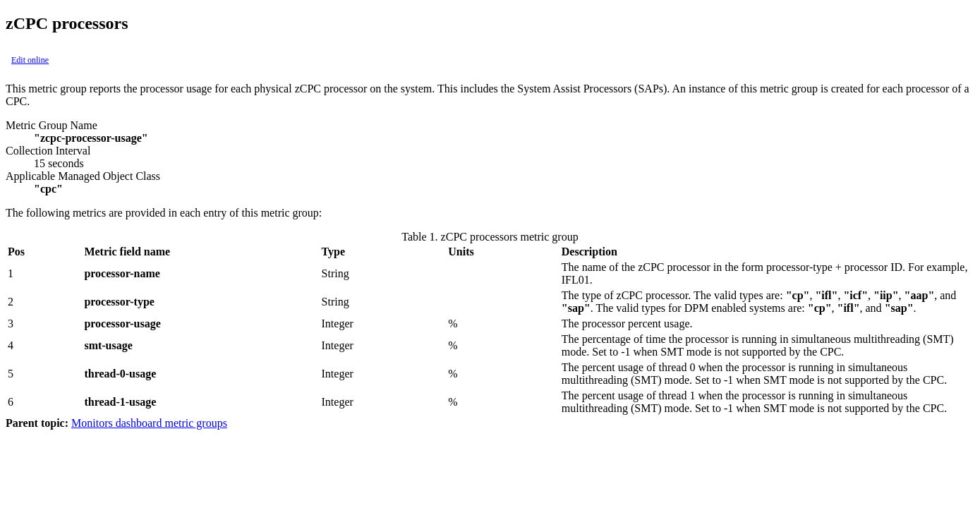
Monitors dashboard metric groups (149, 423)
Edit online (30, 60)
